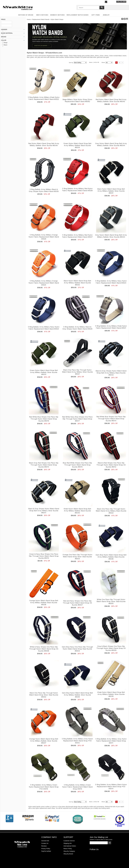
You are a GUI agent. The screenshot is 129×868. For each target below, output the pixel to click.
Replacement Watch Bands (78, 15)
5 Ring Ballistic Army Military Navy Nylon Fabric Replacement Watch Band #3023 (44, 328)
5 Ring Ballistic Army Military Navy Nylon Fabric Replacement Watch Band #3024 (111, 282)
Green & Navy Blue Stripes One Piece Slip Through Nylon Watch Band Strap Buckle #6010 (44, 556)
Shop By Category (69, 851)
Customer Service (69, 841)
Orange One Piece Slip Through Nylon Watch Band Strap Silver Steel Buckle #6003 (77, 557)
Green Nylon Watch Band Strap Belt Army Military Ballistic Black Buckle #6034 (77, 145)
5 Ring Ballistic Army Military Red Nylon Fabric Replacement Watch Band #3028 (77, 190)
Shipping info (68, 843)
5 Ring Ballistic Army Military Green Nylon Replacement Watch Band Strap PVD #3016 (44, 787)
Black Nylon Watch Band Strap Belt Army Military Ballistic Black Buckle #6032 (77, 283)
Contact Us (45, 843)
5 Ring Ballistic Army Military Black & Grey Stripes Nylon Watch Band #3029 (77, 328)
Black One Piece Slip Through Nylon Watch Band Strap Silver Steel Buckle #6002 (44, 695)
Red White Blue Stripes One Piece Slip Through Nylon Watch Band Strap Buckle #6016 (44, 419)
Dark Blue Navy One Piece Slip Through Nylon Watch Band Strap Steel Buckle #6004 (77, 649)
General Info (45, 841)
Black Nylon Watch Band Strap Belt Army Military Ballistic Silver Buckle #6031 (111, 191)
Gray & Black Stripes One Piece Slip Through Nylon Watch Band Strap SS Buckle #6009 (111, 648)
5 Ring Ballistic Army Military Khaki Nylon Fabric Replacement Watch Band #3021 (111, 327)
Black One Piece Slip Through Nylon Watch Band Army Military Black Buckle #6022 (111, 511)
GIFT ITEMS (96, 15)
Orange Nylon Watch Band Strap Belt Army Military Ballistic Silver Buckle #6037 (44, 741)
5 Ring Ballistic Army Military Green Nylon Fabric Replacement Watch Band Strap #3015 (77, 787)
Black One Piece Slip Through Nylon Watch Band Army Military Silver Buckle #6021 (77, 372)
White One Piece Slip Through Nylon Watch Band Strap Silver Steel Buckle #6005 (111, 601)
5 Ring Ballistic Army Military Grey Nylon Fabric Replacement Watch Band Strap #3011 (111, 741)
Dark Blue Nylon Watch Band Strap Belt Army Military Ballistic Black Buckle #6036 (111, 557)
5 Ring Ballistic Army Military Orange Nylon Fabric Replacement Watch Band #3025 (44, 283)
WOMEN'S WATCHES (57, 15)
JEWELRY (106, 15)
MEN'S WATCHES (42, 15)
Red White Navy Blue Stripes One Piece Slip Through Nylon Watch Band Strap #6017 (77, 419)
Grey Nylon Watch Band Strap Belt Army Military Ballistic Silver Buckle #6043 (111, 236)
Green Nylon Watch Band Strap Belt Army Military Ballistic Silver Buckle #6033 (44, 372)
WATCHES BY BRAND (26, 15)
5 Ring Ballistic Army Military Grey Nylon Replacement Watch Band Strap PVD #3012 (77, 741)
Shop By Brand (68, 854)
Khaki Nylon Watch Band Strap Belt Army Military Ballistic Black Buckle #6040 (77, 511)
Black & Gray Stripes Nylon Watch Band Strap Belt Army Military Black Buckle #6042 (111, 373)
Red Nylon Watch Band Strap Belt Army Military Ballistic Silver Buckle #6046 (44, 144)
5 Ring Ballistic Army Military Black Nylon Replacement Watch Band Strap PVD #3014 (111, 787)
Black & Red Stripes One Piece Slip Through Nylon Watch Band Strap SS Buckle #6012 (111, 465)
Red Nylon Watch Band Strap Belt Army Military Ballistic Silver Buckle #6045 (111, 100)
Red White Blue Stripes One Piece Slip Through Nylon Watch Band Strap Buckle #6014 (111, 419)
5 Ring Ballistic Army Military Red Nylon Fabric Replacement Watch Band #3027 (77, 236)
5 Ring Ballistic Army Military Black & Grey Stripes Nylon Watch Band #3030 (44, 190)
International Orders (70, 846)
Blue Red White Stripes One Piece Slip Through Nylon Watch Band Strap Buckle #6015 (77, 465)
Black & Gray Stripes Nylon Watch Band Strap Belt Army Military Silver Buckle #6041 (44, 511)
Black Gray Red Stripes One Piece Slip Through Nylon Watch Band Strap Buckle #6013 (44, 465)
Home (29, 19)
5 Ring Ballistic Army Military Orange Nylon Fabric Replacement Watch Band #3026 (44, 237)
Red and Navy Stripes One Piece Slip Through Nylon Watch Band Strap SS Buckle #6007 (77, 603)
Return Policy (68, 849)
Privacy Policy (46, 849)
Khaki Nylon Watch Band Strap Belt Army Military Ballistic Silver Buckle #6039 (111, 694)
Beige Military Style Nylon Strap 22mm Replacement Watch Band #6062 (77, 100)
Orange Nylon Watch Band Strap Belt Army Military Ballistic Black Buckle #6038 (44, 603)
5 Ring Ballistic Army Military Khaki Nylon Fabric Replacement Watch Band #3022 (44, 98)
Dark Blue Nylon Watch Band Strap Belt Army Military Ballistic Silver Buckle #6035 (77, 695)
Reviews (44, 846)
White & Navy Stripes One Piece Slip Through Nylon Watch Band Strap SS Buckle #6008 (44, 649)
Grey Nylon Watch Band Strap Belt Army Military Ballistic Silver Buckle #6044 (111, 144)
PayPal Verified (46, 851)
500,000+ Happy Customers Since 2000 (13, 2)
